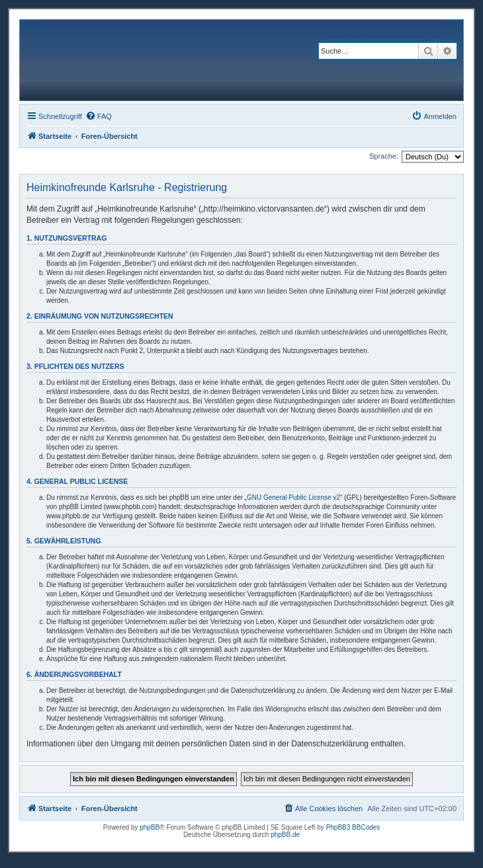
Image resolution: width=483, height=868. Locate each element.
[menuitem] (99, 116)
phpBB (150, 827)
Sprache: (384, 156)
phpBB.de (285, 835)
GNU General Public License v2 (293, 497)
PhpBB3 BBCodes (353, 827)
